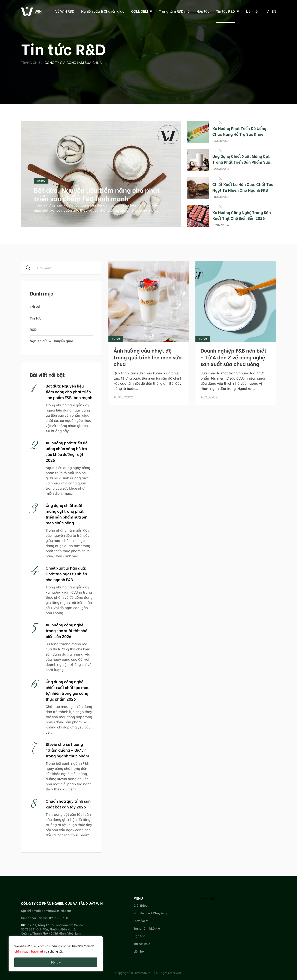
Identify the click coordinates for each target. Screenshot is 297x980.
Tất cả (35, 307)
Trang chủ (30, 62)
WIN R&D (208, 898)
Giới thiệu (140, 905)
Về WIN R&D (65, 11)
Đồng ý (56, 962)
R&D (33, 329)
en (274, 11)
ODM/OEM (139, 11)
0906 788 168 (59, 918)
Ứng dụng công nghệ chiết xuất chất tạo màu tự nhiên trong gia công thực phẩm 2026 (68, 690)
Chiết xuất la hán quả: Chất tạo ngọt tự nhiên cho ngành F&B (243, 187)
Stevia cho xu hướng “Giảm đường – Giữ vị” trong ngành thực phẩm (67, 750)
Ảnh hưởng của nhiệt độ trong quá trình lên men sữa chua (148, 357)
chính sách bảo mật (29, 951)
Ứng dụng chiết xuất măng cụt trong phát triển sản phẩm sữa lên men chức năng (241, 162)
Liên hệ (252, 11)
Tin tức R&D (226, 11)
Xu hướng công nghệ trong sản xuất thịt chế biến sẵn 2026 (242, 215)
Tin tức (41, 181)
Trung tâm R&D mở (174, 11)
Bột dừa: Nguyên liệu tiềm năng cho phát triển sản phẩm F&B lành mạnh (97, 194)
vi (268, 11)
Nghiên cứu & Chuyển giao (103, 11)
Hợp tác (203, 11)
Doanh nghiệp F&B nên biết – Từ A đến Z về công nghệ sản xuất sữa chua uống (233, 357)
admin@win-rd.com (56, 910)
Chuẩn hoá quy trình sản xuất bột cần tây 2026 (68, 804)
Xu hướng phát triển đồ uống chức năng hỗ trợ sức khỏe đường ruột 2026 (239, 134)
